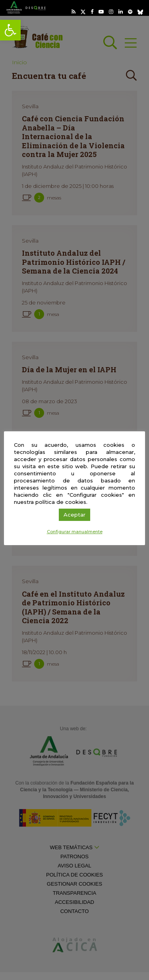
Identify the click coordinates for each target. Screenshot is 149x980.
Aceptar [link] (74, 515)
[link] (10, 30)
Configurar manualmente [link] (75, 532)
